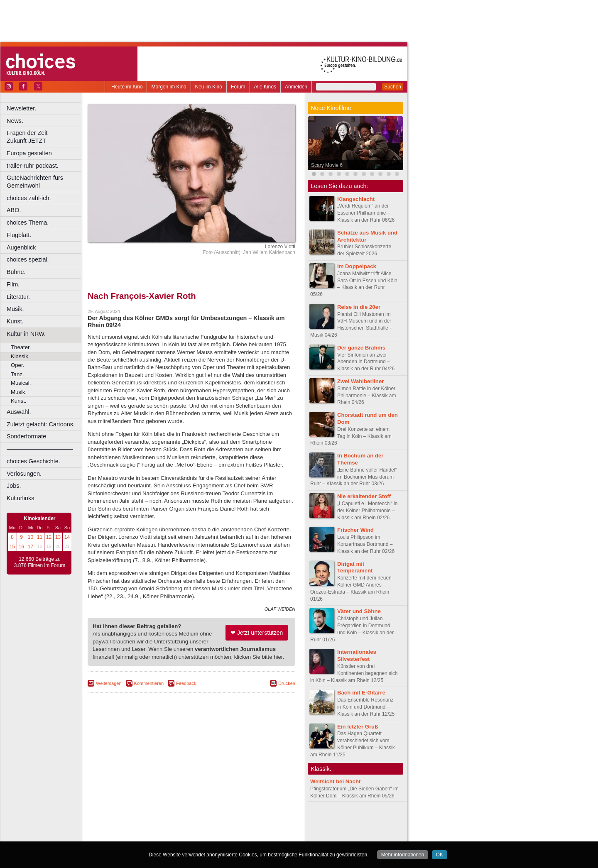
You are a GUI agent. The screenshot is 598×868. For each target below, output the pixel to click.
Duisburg (253, 835)
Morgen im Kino (169, 87)
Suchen (393, 87)
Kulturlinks (20, 498)
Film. (13, 284)
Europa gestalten (29, 153)
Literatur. (18, 297)
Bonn (146, 835)
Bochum (128, 835)
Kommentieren (149, 683)
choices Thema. (28, 223)
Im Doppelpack (357, 266)
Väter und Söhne (359, 611)
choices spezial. (28, 259)
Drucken (287, 683)
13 (58, 537)
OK (440, 855)
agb (238, 822)
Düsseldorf (228, 835)
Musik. (15, 309)
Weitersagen (109, 683)
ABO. (14, 210)
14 (67, 537)
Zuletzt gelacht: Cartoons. (41, 424)
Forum (238, 87)
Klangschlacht (356, 199)
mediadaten (259, 822)
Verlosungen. (24, 474)
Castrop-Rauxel (171, 835)
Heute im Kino (127, 87)
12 (49, 537)
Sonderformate (26, 436)
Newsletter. (21, 108)
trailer (191, 828)
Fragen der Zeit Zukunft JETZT (45, 137)
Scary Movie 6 (327, 165)
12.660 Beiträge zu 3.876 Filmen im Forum (40, 562)
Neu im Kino (209, 87)
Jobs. (14, 486)
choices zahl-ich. (29, 198)
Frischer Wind (355, 530)
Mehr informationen (403, 855)
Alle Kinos (265, 87)
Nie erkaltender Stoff (364, 496)
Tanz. (17, 374)
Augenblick (21, 247)
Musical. (21, 383)
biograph (125, 828)
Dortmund (202, 835)
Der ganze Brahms (361, 348)
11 (40, 537)
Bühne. (16, 272)
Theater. (21, 347)
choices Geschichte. (33, 461)
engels (167, 828)
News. (15, 121)
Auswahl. (19, 412)
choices (147, 828)
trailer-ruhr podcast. (33, 166)
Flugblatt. (19, 235)
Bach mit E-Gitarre (361, 693)
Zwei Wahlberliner (360, 381)
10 (31, 537)
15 (12, 547)
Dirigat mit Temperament (355, 567)
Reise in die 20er (359, 307)
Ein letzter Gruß (358, 727)
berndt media (156, 822)
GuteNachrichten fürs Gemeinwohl (35, 182)
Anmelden (296, 87)
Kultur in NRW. (26, 334)
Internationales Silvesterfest (357, 655)
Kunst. (15, 321)
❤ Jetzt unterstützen (257, 633)
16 (21, 547)
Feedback (186, 683)
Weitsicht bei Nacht (335, 781)
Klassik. (20, 356)
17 (31, 547)
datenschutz (216, 822)
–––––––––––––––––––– (40, 449)
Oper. (17, 365)
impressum (187, 822)
